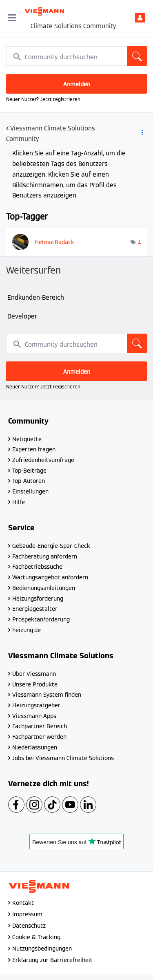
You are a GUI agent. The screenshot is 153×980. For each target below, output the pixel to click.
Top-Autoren (29, 481)
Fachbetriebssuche (37, 567)
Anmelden (140, 18)
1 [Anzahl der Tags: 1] (139, 242)
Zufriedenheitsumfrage (43, 460)
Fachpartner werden (39, 737)
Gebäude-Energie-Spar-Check (51, 546)
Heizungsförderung (38, 599)
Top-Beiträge (29, 471)
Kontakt (23, 903)
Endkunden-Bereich (36, 297)
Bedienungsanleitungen (44, 588)
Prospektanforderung (41, 619)
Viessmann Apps (34, 716)
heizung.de (27, 630)
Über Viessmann (34, 674)
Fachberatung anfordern (45, 556)
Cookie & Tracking (36, 937)
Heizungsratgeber (36, 705)
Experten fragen (34, 449)
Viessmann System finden (47, 695)
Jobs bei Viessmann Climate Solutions (63, 758)
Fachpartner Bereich (40, 726)
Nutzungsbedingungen (42, 949)
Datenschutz (29, 926)
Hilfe (19, 502)
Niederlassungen (35, 747)
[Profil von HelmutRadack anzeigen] (54, 242)
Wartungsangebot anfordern (50, 577)
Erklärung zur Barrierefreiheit (52, 960)
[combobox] (76, 56)
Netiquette (27, 439)
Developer (22, 316)
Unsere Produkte (35, 684)
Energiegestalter (35, 609)
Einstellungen (30, 491)
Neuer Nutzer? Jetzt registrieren (43, 99)
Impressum (27, 914)
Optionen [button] (142, 134)
